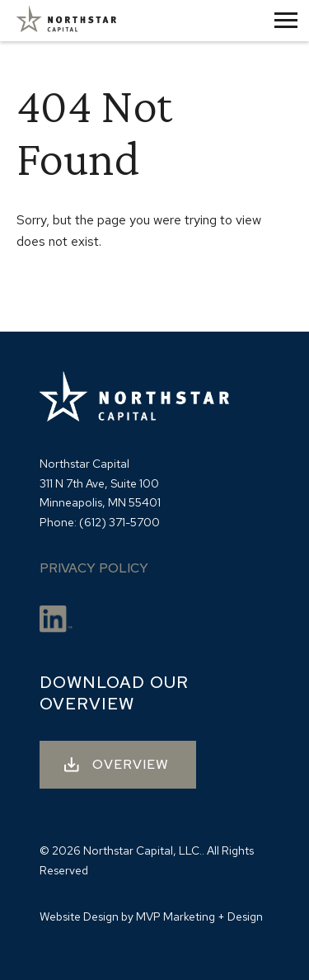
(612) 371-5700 (119, 522)
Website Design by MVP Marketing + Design (151, 916)
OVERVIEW (131, 764)
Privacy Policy (94, 568)
